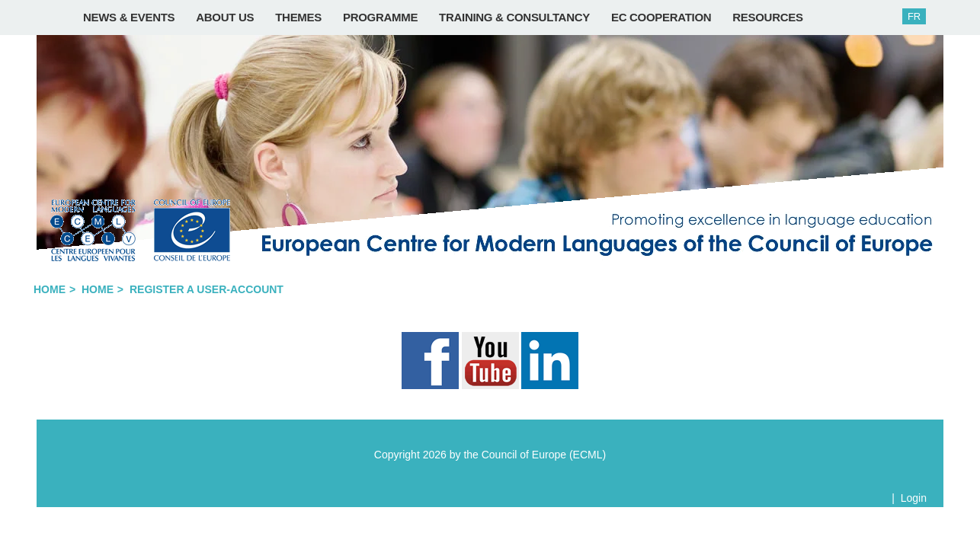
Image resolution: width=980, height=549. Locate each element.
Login (914, 498)
